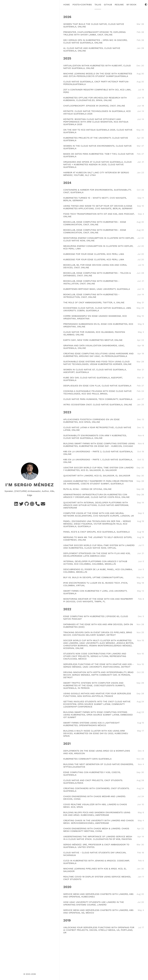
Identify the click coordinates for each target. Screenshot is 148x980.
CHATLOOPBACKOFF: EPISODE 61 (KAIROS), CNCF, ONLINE (94, 106)
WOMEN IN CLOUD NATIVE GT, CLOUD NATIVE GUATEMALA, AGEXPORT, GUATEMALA (95, 371)
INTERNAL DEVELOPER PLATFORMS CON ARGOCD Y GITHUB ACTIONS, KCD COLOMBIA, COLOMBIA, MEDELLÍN (95, 563)
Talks (98, 5)
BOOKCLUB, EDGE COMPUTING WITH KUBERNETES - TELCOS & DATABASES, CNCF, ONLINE (97, 274)
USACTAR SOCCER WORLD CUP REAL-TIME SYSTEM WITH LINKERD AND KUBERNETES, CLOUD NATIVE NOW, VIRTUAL (99, 547)
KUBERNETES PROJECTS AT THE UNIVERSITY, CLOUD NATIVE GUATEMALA (96, 139)
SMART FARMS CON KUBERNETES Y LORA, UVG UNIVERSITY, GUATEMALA (95, 592)
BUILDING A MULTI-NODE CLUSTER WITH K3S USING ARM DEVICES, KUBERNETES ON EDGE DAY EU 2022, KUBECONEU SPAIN (96, 733)
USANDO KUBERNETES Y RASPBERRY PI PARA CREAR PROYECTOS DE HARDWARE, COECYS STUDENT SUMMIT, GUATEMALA (98, 482)
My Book (131, 5)
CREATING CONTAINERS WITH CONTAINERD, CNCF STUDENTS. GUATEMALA (96, 790)
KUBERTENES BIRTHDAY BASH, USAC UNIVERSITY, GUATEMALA (97, 289)
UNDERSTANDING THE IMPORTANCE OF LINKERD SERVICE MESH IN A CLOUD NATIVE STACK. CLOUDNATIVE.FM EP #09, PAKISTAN (98, 838)
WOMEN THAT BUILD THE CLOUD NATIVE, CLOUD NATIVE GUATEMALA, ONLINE (94, 25)
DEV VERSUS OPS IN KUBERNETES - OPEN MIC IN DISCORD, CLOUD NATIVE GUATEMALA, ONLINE (95, 41)
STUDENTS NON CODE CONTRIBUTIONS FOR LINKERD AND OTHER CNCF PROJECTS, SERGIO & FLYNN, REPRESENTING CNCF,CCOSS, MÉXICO (95, 656)
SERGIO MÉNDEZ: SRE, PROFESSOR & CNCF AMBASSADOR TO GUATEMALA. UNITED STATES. (96, 846)
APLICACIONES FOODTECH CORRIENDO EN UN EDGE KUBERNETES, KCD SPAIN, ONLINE (91, 421)
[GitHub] (27, 505)
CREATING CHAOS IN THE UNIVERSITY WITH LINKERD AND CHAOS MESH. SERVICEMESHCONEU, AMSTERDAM (98, 822)
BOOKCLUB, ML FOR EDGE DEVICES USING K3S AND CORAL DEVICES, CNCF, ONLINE (95, 266)
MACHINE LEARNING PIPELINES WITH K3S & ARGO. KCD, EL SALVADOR (95, 870)
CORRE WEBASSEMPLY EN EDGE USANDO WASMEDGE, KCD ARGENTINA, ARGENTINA (95, 317)
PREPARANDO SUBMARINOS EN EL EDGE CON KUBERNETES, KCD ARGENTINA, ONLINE (98, 325)
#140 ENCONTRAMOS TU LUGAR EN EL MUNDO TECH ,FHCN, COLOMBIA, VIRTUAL (96, 584)
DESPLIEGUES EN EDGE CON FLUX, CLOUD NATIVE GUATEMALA (97, 386)
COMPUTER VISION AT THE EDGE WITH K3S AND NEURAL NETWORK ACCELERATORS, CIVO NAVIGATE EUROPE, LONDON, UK (99, 514)
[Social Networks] (32, 505)
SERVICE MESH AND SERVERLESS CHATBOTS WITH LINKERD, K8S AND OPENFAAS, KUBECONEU (98, 895)
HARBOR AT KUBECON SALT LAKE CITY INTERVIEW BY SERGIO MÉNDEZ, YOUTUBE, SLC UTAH (96, 174)
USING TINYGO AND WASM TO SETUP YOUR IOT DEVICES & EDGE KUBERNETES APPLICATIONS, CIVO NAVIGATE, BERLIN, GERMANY (98, 207)
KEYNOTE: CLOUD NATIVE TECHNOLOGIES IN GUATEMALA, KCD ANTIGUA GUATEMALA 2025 (97, 112)
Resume (119, 5)
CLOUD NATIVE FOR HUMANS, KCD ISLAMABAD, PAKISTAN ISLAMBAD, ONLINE (94, 333)
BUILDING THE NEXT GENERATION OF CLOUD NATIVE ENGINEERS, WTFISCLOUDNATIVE (98, 766)
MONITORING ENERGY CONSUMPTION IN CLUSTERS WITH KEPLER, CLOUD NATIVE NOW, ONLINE (99, 239)
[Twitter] (21, 505)
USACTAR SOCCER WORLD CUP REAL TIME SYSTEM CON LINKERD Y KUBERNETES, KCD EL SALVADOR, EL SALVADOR (98, 469)
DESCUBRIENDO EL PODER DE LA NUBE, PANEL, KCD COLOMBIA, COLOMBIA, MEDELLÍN (98, 571)
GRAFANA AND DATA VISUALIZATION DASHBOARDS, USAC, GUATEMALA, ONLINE (94, 347)
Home (67, 5)
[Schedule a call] (38, 505)
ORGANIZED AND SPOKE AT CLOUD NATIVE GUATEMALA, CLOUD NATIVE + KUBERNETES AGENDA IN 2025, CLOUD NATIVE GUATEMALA (97, 164)
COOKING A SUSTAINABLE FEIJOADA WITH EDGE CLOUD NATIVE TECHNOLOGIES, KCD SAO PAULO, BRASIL (97, 392)
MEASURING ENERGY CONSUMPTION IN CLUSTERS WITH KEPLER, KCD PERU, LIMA (98, 247)
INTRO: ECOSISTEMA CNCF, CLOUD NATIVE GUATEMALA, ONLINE (98, 405)
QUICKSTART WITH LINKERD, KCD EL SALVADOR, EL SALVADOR (97, 476)
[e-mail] (43, 505)
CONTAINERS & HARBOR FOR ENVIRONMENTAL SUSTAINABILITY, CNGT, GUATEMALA (97, 191)
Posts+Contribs (82, 5)
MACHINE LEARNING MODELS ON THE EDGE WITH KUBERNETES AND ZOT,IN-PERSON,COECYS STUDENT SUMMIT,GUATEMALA (98, 75)
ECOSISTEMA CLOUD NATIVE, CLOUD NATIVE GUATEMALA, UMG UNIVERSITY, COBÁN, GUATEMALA (97, 309)
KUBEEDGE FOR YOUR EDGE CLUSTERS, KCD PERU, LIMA (94, 254)
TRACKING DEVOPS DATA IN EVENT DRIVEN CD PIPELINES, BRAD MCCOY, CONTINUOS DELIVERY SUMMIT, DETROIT (98, 634)
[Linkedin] (16, 505)
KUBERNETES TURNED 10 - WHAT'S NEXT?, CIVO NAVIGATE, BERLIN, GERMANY (95, 199)
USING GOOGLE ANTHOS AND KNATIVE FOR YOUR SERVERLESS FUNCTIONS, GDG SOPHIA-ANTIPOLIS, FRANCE (97, 695)
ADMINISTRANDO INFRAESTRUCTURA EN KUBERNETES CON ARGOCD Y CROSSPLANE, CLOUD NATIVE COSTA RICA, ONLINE (96, 496)
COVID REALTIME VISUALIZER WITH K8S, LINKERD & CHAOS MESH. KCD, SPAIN (95, 806)
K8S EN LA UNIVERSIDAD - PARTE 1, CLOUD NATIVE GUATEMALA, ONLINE (98, 461)
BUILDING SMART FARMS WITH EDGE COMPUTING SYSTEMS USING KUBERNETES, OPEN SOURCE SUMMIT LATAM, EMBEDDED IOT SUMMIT (98, 715)
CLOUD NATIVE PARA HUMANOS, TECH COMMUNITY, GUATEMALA (98, 399)
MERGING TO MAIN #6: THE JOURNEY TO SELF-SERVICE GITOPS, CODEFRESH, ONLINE (98, 539)
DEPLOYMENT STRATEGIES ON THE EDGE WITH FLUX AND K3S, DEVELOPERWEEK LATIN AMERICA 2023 (97, 555)
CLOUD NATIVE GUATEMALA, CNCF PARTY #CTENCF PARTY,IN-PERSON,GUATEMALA (96, 83)
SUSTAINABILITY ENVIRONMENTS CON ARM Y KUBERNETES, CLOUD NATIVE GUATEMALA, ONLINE (95, 437)
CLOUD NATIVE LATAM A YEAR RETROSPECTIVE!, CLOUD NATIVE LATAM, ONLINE (97, 429)
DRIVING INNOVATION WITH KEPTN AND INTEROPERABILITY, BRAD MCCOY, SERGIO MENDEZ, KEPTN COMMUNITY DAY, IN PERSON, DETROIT (98, 675)
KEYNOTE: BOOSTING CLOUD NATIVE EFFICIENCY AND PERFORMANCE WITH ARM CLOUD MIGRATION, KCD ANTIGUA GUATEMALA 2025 (96, 122)
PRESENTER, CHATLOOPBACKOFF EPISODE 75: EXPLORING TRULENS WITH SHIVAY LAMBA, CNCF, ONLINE (94, 33)
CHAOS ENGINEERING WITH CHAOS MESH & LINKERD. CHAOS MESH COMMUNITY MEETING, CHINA (96, 830)
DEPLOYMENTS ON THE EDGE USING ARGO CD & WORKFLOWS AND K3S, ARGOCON (97, 752)
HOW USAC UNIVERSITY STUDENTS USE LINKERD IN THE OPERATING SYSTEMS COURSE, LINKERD (94, 903)
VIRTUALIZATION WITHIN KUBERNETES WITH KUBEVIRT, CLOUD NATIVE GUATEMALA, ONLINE (97, 67)
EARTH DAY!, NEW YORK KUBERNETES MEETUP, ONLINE (93, 340)
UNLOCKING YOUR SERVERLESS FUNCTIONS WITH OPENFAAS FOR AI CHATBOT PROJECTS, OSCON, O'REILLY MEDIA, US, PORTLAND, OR (99, 930)
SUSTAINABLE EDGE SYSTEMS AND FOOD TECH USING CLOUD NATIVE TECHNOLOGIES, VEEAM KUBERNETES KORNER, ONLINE (97, 363)
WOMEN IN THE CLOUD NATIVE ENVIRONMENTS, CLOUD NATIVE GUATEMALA (97, 147)
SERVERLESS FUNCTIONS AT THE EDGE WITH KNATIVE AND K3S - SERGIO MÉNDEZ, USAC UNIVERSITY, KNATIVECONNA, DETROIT (98, 665)
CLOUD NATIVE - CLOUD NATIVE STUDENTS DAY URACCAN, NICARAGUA (95, 854)
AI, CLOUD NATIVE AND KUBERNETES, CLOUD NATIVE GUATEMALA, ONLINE (92, 49)
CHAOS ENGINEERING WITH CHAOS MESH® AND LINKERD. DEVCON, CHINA (95, 798)
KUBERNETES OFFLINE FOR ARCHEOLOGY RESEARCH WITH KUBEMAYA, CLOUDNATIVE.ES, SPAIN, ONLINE (95, 99)
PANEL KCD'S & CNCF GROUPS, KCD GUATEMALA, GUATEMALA (97, 532)
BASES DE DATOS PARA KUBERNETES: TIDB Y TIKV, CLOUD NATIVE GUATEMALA (98, 155)
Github (108, 5)
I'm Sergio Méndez (30, 485)
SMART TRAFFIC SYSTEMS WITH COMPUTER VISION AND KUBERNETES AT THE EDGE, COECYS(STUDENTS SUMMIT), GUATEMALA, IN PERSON (94, 685)
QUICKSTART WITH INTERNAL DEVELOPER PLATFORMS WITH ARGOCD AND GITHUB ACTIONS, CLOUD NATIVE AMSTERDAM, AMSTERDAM (96, 505)
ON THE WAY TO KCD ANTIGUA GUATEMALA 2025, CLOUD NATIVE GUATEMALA (98, 131)
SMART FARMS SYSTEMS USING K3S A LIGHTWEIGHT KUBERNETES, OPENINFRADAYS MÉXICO (91, 724)
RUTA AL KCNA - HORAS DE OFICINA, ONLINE (87, 489)
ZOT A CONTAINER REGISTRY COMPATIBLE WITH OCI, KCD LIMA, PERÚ (97, 91)
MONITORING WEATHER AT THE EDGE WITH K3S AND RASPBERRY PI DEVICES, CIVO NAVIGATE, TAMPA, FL (98, 600)
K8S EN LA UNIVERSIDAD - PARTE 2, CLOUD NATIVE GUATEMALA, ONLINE (98, 453)
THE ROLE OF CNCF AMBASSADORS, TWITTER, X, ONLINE (94, 302)
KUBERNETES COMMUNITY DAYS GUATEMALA (87, 759)
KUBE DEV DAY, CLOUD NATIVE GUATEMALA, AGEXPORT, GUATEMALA (93, 379)
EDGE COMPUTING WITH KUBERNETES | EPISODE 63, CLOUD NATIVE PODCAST (96, 618)
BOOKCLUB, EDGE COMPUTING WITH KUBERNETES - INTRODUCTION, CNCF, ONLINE (91, 296)
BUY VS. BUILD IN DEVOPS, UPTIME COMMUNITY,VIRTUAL (93, 577)
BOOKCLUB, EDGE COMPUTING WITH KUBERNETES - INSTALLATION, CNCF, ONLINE (91, 282)
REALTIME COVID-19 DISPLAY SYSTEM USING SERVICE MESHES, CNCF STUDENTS (97, 878)
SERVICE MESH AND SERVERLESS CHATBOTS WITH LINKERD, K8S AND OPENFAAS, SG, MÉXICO (98, 911)
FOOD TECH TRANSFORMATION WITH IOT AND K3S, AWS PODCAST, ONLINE (99, 215)
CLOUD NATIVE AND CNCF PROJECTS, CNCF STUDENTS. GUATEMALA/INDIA (93, 782)
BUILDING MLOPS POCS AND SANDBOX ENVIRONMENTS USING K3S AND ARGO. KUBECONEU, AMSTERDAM (97, 814)
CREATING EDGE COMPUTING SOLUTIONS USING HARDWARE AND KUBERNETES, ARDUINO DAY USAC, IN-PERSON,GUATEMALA (98, 355)
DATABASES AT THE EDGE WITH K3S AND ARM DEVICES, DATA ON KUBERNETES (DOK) (98, 626)
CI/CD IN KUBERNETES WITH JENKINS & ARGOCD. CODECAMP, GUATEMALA (96, 862)
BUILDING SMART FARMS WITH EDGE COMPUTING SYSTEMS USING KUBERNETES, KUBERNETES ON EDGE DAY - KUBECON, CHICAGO (99, 445)
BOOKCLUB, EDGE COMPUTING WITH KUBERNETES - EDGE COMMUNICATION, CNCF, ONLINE (95, 223)
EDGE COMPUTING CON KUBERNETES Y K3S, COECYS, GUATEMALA (92, 774)
